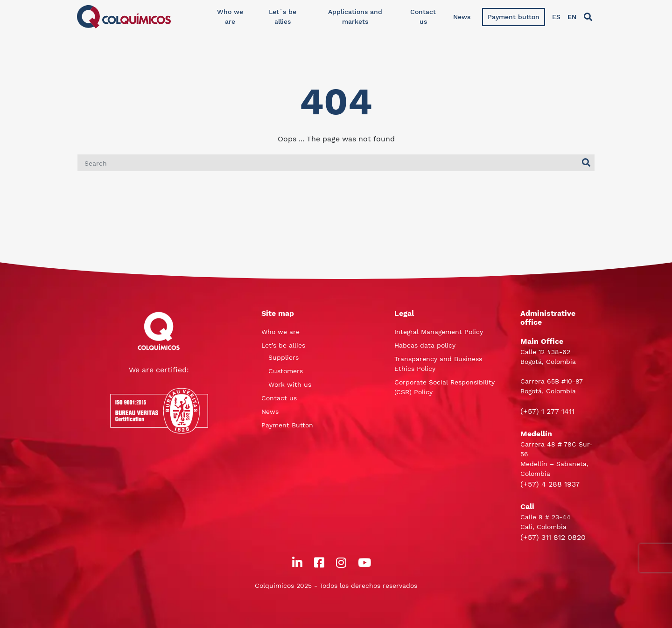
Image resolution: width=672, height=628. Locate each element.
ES (556, 17)
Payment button (514, 17)
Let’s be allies (283, 345)
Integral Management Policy (439, 332)
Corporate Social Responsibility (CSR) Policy (444, 387)
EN (572, 17)
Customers (286, 371)
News (462, 17)
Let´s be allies (283, 17)
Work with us (290, 384)
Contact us (423, 17)
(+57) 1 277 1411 (547, 411)
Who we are (230, 17)
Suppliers (283, 357)
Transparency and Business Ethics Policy (438, 364)
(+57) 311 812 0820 (553, 537)
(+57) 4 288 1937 (550, 484)
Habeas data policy (425, 345)
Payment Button (287, 425)
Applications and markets (355, 17)
